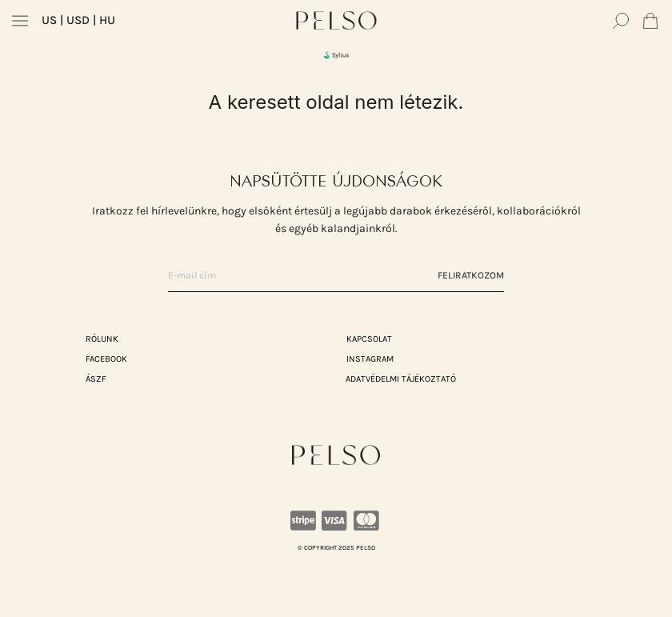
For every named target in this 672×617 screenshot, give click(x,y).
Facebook (106, 359)
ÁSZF (96, 379)
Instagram (370, 359)
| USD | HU (78, 20)
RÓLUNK (102, 339)
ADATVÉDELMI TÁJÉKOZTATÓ (401, 379)
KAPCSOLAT (369, 339)
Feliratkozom (471, 275)
